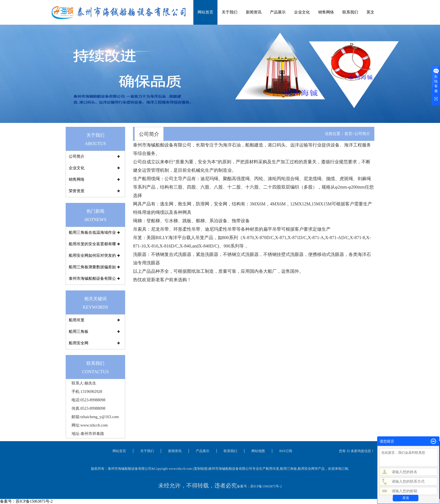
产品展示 (278, 12)
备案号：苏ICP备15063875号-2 (259, 486)
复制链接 (201, 469)
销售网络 (326, 12)
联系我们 (350, 12)
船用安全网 (79, 343)
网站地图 (258, 451)
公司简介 (77, 156)
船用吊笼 (77, 320)
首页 (348, 134)
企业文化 (302, 12)
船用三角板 (79, 332)
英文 (370, 12)
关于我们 (230, 12)
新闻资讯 (254, 12)
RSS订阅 (286, 451)
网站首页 (205, 12)
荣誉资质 (77, 191)
